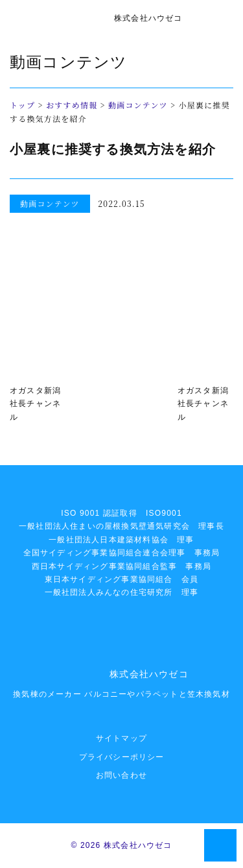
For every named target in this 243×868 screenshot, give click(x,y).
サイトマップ (121, 738)
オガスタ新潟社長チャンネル (35, 404)
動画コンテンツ (138, 105)
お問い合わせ (121, 775)
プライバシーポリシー (122, 757)
